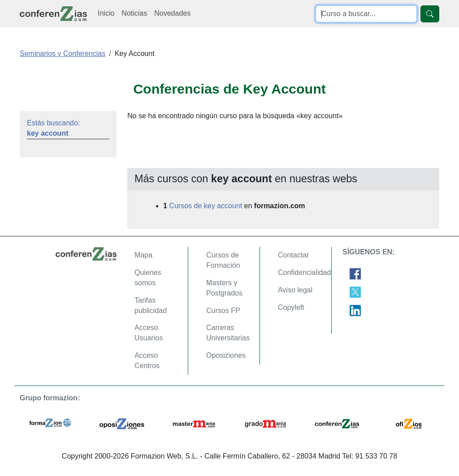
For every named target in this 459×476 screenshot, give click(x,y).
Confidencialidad (304, 272)
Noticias (134, 13)
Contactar (293, 255)
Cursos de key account (206, 206)
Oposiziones (226, 355)
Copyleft (291, 307)
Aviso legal (295, 290)
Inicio (106, 13)
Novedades (172, 13)
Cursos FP (223, 311)
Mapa (143, 255)
